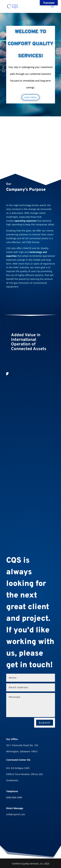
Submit (45, 723)
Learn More (30, 97)
